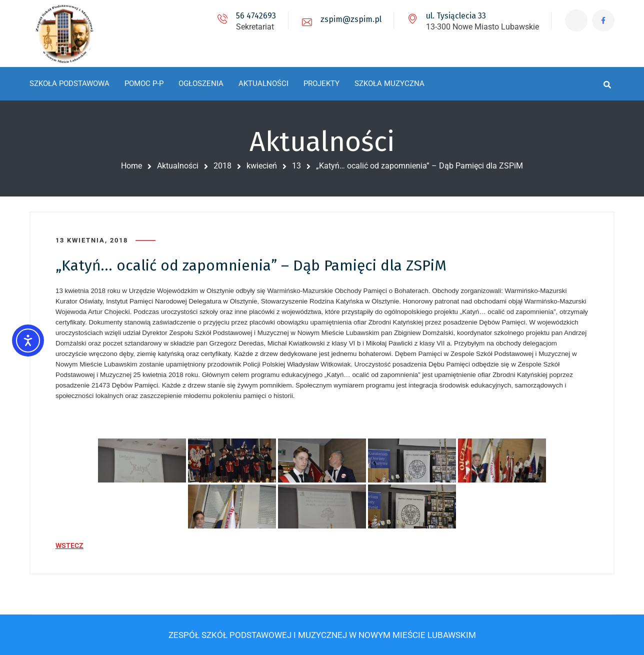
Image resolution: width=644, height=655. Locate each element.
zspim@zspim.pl (351, 19)
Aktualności (178, 166)
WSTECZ (69, 545)
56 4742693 (256, 16)
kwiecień (262, 166)
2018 (222, 166)
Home (131, 166)
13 (296, 166)
